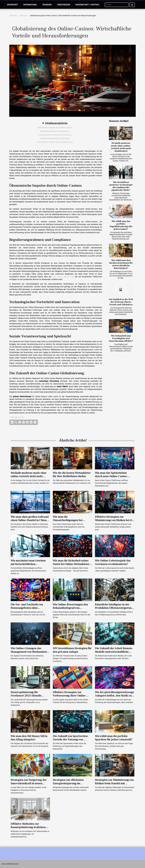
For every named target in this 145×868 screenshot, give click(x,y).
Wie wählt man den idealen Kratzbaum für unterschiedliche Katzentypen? (121, 264)
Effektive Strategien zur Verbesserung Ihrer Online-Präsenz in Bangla (69, 696)
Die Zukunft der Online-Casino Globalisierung (55, 142)
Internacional (30, 5)
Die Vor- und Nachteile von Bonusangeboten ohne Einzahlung (27, 608)
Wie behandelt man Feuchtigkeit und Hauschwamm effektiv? (121, 338)
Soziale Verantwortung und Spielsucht (55, 138)
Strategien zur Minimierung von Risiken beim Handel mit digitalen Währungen (114, 783)
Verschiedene (64, 5)
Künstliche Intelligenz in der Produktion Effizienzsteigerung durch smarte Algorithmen (114, 608)
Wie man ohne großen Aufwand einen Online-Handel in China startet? (30, 520)
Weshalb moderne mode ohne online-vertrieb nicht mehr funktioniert (121, 147)
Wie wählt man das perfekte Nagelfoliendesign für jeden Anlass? (121, 225)
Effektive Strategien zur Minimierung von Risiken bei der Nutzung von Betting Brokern (115, 520)
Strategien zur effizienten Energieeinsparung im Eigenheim (68, 783)
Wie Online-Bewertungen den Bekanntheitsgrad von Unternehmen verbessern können (70, 610)
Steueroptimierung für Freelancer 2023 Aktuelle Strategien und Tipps (26, 696)
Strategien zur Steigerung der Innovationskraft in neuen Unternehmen (29, 783)
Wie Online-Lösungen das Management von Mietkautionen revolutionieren (30, 652)
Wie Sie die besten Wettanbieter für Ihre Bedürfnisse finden (72, 475)
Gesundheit (12, 5)
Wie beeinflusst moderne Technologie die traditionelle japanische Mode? (121, 186)
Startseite (13, 16)
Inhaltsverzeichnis (56, 123)
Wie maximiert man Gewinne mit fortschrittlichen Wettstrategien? (28, 564)
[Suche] (117, 5)
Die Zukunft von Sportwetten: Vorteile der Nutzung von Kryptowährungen (70, 740)
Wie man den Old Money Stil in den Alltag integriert (29, 738)
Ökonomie (47, 5)
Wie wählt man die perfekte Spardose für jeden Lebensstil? (114, 738)
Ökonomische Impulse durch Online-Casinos (55, 128)
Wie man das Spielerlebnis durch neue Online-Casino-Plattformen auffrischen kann (113, 476)
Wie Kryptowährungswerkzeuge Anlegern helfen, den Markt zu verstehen (114, 696)
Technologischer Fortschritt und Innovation (55, 135)
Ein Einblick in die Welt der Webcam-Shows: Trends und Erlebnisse (121, 302)
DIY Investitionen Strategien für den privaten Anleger (72, 650)
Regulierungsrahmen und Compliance (55, 131)
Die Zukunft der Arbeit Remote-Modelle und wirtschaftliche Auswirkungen (114, 652)
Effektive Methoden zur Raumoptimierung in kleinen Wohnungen (28, 827)
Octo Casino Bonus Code (63, 277)
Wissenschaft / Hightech (87, 5)
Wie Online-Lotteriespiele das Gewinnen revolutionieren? (113, 562)
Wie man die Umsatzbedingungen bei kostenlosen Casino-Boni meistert (68, 522)
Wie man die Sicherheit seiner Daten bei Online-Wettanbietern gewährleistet (72, 564)
